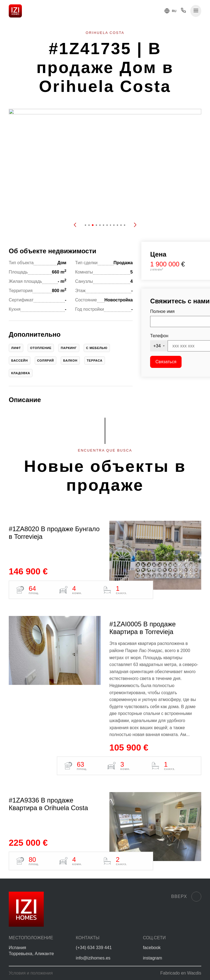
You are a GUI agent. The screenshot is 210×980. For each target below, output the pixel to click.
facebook (152, 948)
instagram (153, 958)
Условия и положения (31, 973)
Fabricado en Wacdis (181, 973)
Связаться (166, 362)
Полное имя (162, 311)
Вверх (186, 897)
